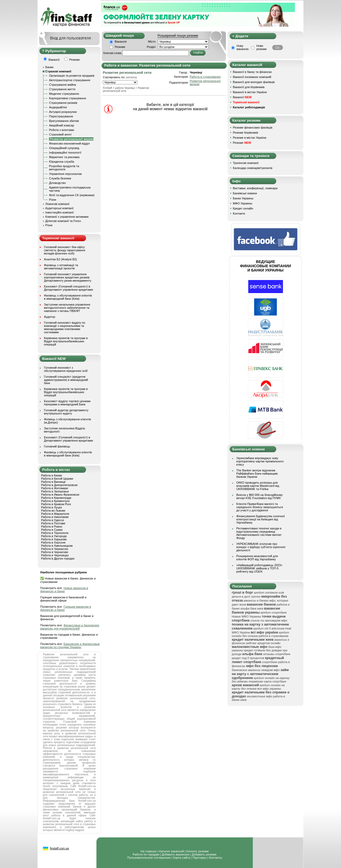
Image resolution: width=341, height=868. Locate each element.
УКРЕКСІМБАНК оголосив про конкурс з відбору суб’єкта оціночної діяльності (261, 547)
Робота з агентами (62, 130)
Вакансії (242, 97)
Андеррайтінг (58, 107)
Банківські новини (245, 193)
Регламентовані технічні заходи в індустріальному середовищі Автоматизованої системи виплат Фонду (259, 533)
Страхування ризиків (63, 103)
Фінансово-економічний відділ (69, 143)
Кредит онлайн (243, 208)
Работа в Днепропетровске (59, 485)
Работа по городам (146, 854)
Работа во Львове (53, 511)
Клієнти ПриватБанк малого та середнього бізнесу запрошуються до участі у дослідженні (260, 507)
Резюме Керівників (245, 133)
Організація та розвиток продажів (72, 76)
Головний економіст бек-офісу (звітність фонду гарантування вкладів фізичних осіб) (65, 250)
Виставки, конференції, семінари (255, 188)
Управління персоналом (65, 174)
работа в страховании (274, 636)
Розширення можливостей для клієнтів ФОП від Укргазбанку (257, 558)
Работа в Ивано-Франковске (60, 495)
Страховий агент (60, 134)
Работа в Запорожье (55, 491)
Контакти (239, 213)
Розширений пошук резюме (178, 36)
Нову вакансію (243, 47)
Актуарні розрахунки (63, 112)
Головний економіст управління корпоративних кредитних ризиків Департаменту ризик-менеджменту (68, 277)
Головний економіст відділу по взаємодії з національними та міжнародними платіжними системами (65, 327)
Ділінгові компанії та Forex (63, 221)
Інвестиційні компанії (59, 212)
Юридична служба (62, 162)
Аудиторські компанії (59, 208)
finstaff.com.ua (59, 848)
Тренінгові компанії (246, 163)
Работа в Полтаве (53, 523)
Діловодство (57, 183)
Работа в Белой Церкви (57, 479)
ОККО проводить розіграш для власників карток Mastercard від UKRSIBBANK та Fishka (258, 486)
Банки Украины (243, 198)
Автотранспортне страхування (70, 80)
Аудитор (50, 317)
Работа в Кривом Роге (56, 504)
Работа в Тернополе (55, 533)
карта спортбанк (275, 681)
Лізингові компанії (57, 204)
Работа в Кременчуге (55, 501)
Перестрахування (61, 116)
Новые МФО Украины (246, 616)
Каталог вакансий (171, 851)
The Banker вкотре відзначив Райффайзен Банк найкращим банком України (257, 474)
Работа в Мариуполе (55, 514)
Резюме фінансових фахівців (253, 127)
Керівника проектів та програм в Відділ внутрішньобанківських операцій (66, 341)
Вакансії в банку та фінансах (252, 72)
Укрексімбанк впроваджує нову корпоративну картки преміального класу (260, 461)
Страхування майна (62, 85)
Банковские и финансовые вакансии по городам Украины (70, 645)
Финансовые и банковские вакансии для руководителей (70, 627)
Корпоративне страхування (68, 98)
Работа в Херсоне (53, 542)
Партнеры (199, 858)
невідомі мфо (271, 670)
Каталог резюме (197, 851)
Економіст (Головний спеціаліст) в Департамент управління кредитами (68, 288)
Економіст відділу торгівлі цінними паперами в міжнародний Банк (67, 403)
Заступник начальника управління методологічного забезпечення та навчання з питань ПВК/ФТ (67, 308)
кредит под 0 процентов (248, 658)
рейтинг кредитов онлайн (263, 643)
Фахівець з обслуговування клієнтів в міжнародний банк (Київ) (68, 297)
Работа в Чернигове (55, 552)
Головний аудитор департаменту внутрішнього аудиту (66, 412)
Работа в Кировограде (56, 498)
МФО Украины (243, 203)
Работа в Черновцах (55, 555)
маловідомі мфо (276, 620)
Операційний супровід (64, 148)
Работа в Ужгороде (54, 536)
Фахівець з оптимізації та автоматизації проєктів (61, 267)
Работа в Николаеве (55, 517)
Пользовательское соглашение (149, 858)
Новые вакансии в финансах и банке (64, 590)
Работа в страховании (205, 77)
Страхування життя (62, 89)
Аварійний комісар (62, 125)
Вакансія (121, 42)
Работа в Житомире (55, 488)
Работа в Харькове (54, 539)
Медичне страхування (64, 94)
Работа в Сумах (52, 530)
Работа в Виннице (53, 482)
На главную (149, 851)
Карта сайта (182, 858)
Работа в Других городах (58, 558)
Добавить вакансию (176, 854)
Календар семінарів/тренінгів (253, 168)
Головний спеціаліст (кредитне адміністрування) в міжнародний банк (66, 380)
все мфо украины (269, 689)
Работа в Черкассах (55, 549)
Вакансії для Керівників (249, 87)
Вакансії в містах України (250, 92)
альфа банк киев (252, 608)
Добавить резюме (204, 854)
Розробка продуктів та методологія (64, 168)
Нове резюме (261, 47)
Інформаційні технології (65, 153)
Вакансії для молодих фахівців (254, 82)
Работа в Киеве (52, 475)
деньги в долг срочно (246, 597)
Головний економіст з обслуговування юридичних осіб (66, 369)
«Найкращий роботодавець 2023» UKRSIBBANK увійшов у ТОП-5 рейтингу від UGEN (259, 568)
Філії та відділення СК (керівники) (72, 195)
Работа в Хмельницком (57, 546)
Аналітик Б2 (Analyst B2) (60, 259)
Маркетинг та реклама (64, 157)
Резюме (120, 47)
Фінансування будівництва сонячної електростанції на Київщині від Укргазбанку (261, 519)
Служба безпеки (60, 178)
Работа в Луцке (51, 507)
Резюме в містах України (249, 138)
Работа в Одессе (52, 520)
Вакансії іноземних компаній (252, 77)
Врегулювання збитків (64, 121)
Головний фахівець (57, 446)
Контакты (215, 858)
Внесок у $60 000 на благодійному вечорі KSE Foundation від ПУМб (259, 496)
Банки (49, 67)
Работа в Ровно (52, 526)
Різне (53, 200)
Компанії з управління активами (67, 217)
